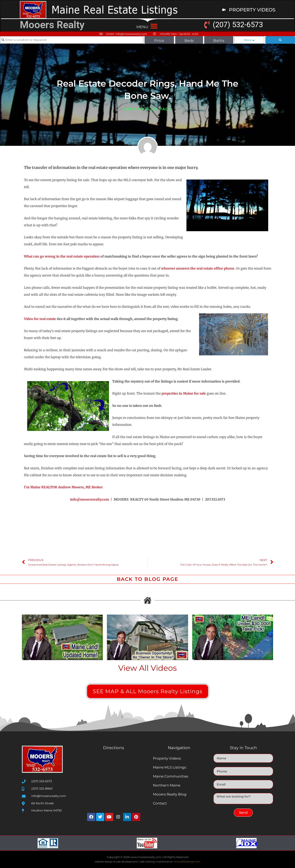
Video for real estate (40, 319)
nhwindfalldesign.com (187, 862)
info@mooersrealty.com (90, 499)
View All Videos (147, 668)
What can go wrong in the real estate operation (62, 256)
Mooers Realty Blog (170, 794)
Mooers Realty (52, 25)
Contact (160, 803)
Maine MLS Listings (169, 767)
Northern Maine (167, 785)
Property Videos (167, 758)
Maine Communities (170, 776)
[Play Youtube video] (62, 637)
